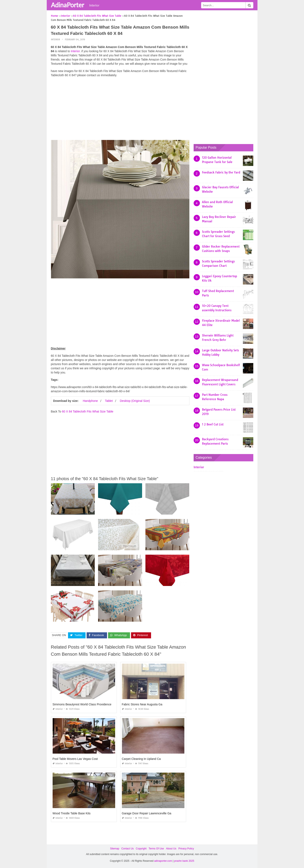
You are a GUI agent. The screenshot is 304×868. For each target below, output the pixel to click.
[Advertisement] (120, 110)
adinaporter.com (163, 861)
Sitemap (115, 849)
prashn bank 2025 (184, 861)
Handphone (90, 401)
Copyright (141, 849)
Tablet (109, 401)
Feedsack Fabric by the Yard (221, 172)
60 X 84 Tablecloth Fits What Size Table (88, 411)
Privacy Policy (186, 849)
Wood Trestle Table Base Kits (72, 813)
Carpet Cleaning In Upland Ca (141, 759)
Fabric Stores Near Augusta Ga (142, 704)
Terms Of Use (156, 849)
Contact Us (127, 849)
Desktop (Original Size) (135, 401)
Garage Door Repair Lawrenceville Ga (147, 813)
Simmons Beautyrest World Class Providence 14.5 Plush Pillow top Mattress (102, 704)
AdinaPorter (67, 5)
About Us (171, 849)
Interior (94, 5)
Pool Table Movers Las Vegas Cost (75, 759)
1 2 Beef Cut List (213, 424)
